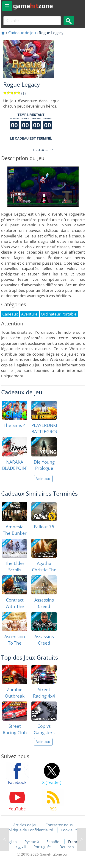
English (11, 842)
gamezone (33, 6)
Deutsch (67, 847)
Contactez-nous (59, 825)
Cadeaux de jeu (22, 33)
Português (43, 847)
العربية (21, 847)
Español (54, 842)
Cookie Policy (72, 830)
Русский (32, 842)
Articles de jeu (25, 825)
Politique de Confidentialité (30, 830)
